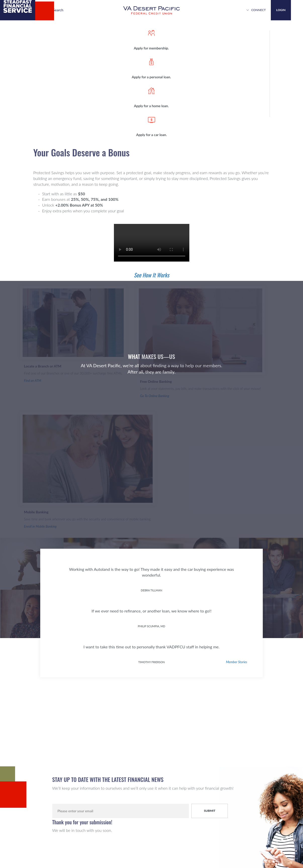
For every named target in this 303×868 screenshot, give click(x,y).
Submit (210, 811)
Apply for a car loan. (151, 134)
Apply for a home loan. (151, 106)
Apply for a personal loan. (151, 77)
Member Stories (237, 662)
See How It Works (151, 275)
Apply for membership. (151, 48)
